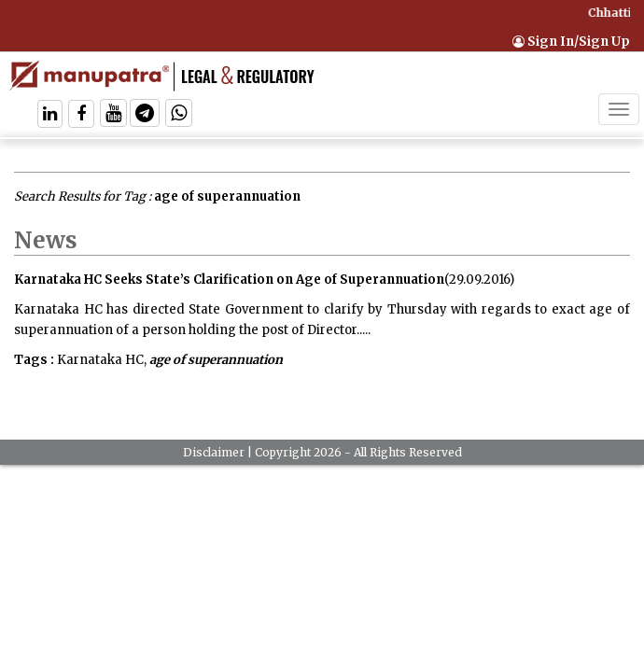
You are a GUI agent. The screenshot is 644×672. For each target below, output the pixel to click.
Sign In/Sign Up (571, 42)
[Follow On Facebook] (81, 115)
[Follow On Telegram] (145, 115)
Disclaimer (214, 452)
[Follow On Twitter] (113, 115)
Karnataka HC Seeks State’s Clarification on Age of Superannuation (229, 280)
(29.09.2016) (479, 280)
